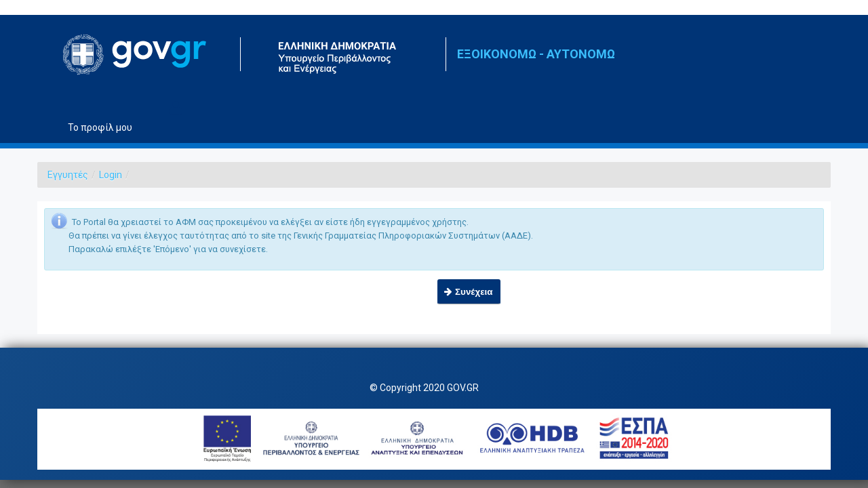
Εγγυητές (68, 175)
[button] (469, 292)
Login (111, 175)
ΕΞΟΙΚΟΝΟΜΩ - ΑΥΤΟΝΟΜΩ (536, 54)
